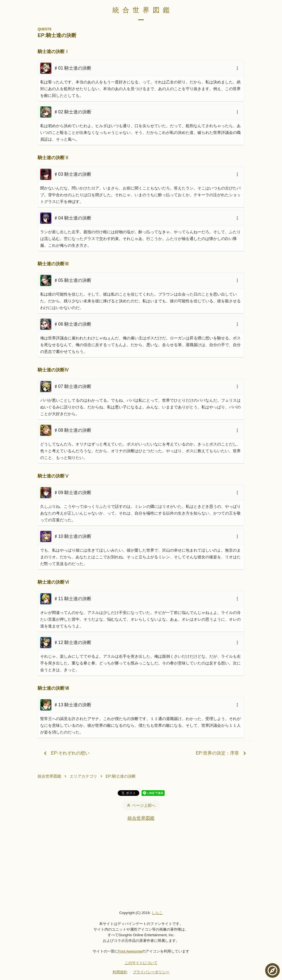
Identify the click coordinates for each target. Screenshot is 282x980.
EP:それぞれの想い (66, 753)
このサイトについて (141, 963)
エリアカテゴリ (83, 776)
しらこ (157, 913)
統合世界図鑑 (143, 10)
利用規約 (120, 972)
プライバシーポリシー (151, 972)
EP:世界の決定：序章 (222, 753)
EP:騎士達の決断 (121, 776)
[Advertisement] (141, 865)
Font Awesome (130, 951)
